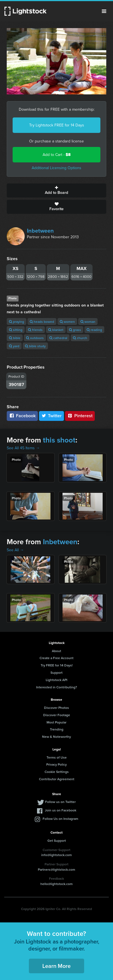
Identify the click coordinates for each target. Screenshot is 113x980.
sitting (16, 330)
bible (15, 338)
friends (35, 330)
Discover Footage (57, 715)
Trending (57, 729)
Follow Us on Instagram (60, 819)
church (80, 338)
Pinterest (80, 416)
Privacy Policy (56, 764)
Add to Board (56, 190)
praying (17, 322)
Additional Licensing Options (56, 168)
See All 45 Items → (23, 448)
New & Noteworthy (56, 737)
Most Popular (56, 722)
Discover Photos (56, 708)
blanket (56, 330)
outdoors (35, 338)
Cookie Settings (57, 772)
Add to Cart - (57, 155)
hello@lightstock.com (56, 884)
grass (75, 330)
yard (14, 346)
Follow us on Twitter (60, 802)
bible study (35, 346)
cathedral (58, 338)
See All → (15, 550)
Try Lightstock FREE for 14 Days (57, 125)
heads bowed (42, 322)
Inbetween (40, 231)
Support (56, 672)
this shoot (59, 440)
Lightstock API (56, 680)
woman (88, 322)
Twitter (52, 416)
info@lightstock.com (56, 855)
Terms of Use (57, 757)
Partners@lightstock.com (56, 869)
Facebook (22, 416)
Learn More (56, 966)
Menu (104, 11)
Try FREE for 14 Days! (57, 665)
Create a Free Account (56, 658)
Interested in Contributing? (57, 687)
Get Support (57, 841)
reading (94, 330)
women (67, 322)
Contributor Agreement (57, 779)
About (56, 651)
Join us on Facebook (61, 810)
